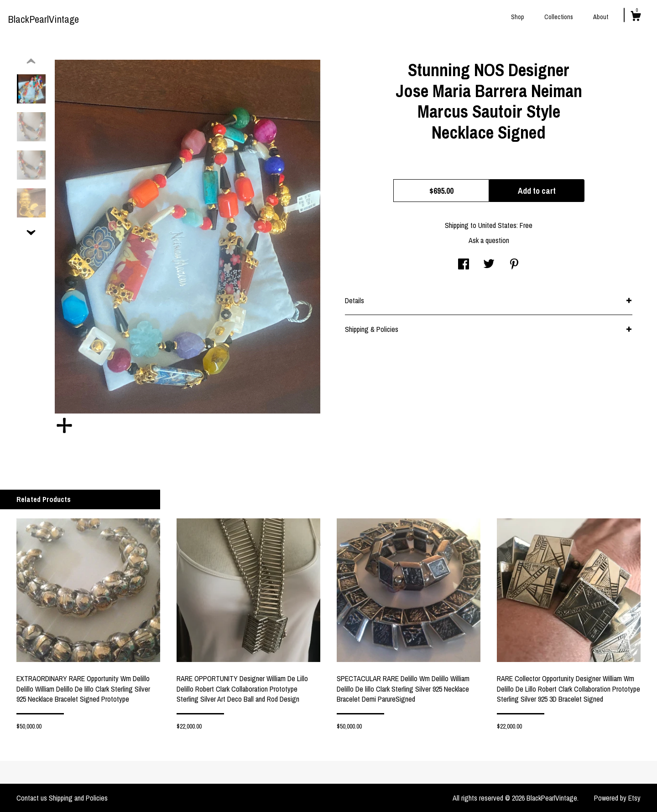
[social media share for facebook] (464, 265)
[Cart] (636, 17)
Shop (518, 17)
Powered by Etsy (617, 798)
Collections (559, 17)
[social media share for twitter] (489, 265)
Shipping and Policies (78, 798)
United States (497, 225)
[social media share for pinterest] (514, 265)
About (601, 17)
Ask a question (489, 240)
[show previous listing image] (31, 62)
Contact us (32, 798)
